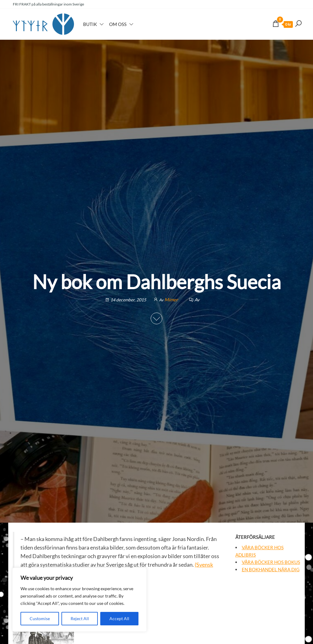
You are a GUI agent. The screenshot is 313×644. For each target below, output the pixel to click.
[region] (79, 600)
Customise (40, 618)
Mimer (172, 300)
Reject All (80, 618)
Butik (90, 24)
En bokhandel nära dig (271, 569)
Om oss (118, 24)
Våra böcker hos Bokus (271, 562)
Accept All (119, 618)
